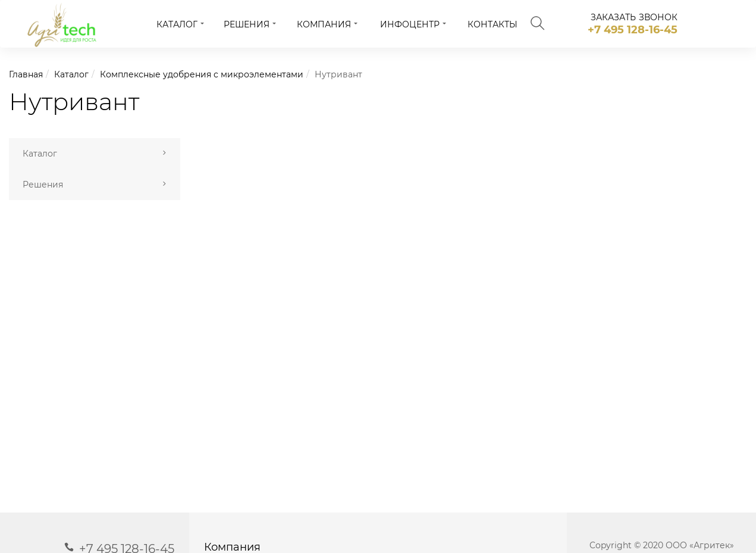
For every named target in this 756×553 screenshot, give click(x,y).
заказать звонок (634, 17)
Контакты (493, 24)
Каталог (177, 24)
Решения (247, 24)
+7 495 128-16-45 (633, 30)
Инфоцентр (410, 24)
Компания (324, 24)
